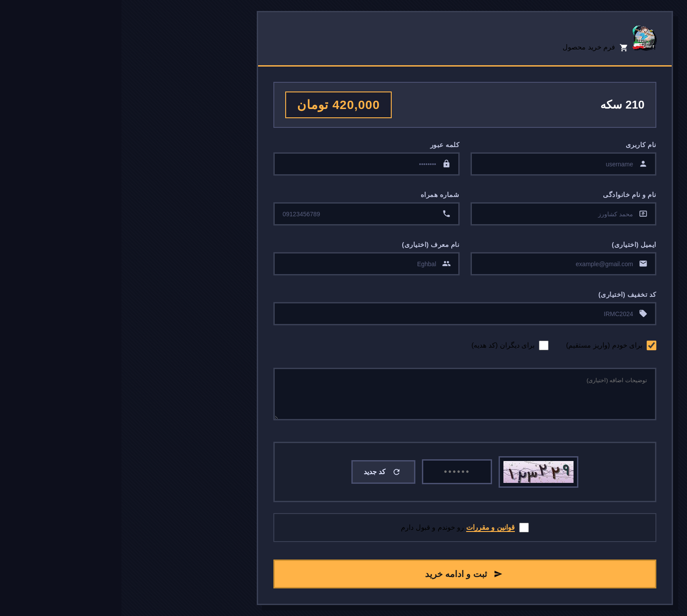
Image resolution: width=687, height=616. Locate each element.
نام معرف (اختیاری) (309, 245)
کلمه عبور (324, 145)
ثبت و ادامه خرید (342, 574)
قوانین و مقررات (369, 527)
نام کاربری (520, 145)
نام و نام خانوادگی (508, 195)
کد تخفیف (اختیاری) (506, 294)
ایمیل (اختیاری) (513, 245)
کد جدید (261, 472)
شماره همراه (319, 195)
